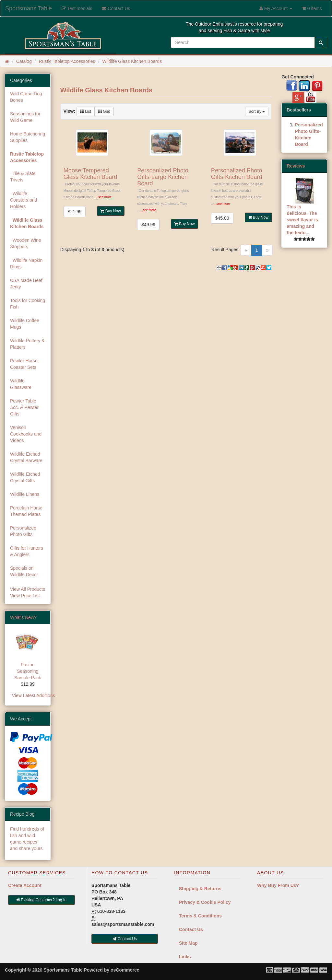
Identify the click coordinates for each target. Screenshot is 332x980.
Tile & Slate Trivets (23, 177)
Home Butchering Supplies (28, 137)
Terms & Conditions (200, 916)
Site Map (188, 943)
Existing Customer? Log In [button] (41, 900)
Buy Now (111, 211)
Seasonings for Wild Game (25, 117)
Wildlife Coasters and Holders (24, 200)
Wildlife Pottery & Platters (27, 344)
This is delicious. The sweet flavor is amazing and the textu (302, 220)
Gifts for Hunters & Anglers (27, 551)
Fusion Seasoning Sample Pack (28, 671)
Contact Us (191, 929)
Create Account (25, 885)
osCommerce (125, 970)
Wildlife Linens (25, 494)
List (86, 111)
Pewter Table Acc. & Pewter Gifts (24, 407)
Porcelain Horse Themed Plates (26, 511)
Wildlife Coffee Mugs (25, 324)
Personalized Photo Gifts (23, 531)
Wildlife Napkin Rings (26, 263)
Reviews (296, 166)
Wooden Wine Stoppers (25, 243)
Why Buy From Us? (278, 885)
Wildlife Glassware (21, 384)
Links (185, 957)
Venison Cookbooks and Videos (26, 434)
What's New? (23, 617)
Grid (104, 111)
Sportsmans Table (29, 8)
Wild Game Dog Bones (26, 97)
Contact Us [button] (125, 939)
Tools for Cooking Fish (28, 304)
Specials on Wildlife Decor (24, 571)
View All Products (28, 589)
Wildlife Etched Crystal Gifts (25, 477)
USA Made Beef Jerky (26, 284)
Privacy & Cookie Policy (205, 902)
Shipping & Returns (200, 889)
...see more (104, 197)
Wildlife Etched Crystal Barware (26, 457)
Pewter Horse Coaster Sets (24, 364)
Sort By (257, 111)
